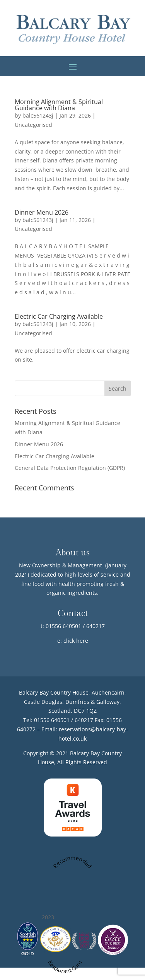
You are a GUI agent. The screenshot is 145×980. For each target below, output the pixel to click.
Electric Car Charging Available (59, 316)
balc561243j (38, 115)
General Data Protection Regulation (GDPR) (70, 468)
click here (76, 641)
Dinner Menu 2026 (42, 212)
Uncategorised (33, 125)
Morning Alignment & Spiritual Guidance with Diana (59, 105)
